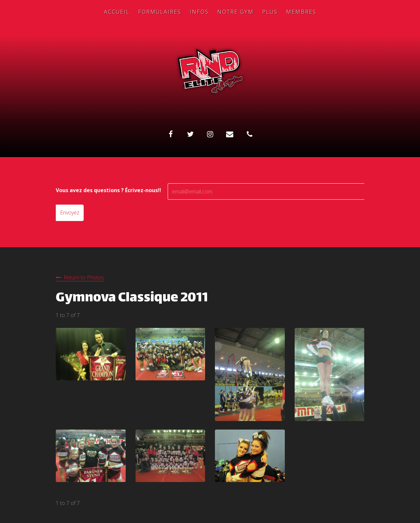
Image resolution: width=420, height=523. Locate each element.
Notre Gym (235, 12)
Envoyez (70, 212)
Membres (301, 12)
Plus (270, 12)
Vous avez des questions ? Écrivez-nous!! (108, 190)
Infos (199, 12)
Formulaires (160, 12)
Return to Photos (84, 277)
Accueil (117, 12)
